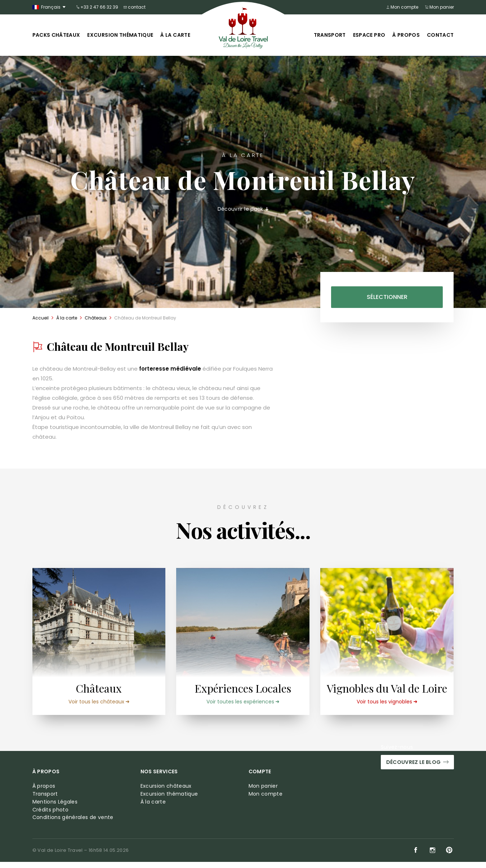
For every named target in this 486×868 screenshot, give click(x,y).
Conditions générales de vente (73, 824)
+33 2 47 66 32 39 (97, 7)
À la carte (175, 35)
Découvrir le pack (243, 209)
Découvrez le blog (417, 768)
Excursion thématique (120, 35)
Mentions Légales (55, 808)
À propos (406, 35)
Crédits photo (51, 816)
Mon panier (440, 7)
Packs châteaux (56, 35)
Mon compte (404, 7)
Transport (330, 35)
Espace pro (369, 35)
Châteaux (96, 318)
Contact (440, 35)
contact (135, 7)
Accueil (41, 318)
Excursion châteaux (166, 792)
